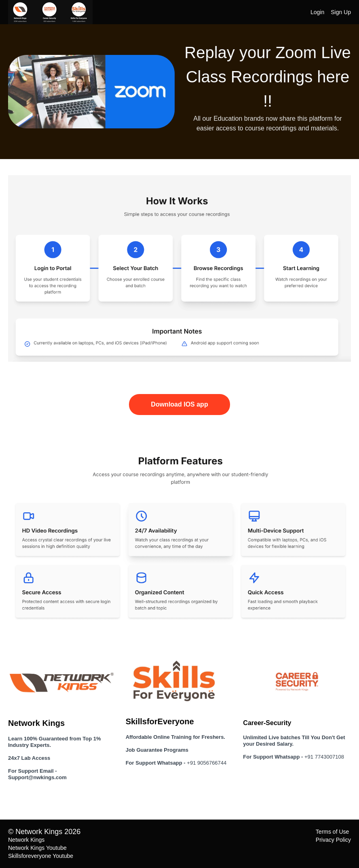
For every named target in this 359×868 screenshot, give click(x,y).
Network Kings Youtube (37, 848)
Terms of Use (332, 832)
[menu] (327, 12)
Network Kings (26, 840)
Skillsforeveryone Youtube (41, 856)
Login (317, 12)
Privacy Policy (333, 840)
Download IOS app (179, 404)
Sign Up (341, 12)
